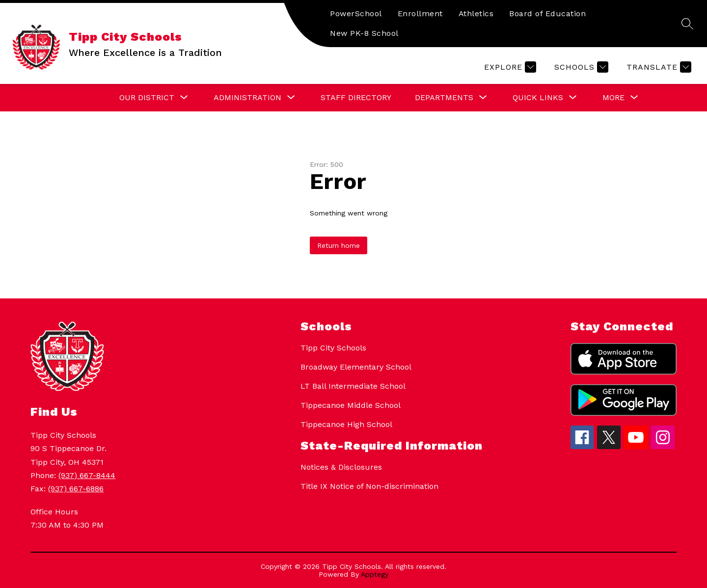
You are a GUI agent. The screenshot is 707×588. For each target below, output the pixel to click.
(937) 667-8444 (87, 475)
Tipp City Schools (333, 348)
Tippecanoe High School (346, 424)
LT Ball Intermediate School (353, 386)
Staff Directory (356, 97)
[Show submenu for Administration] (247, 98)
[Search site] (687, 24)
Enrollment (420, 13)
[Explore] (509, 67)
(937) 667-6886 (76, 489)
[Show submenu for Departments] (444, 98)
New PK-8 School (364, 33)
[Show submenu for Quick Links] (538, 98)
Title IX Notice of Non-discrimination (369, 486)
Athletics (476, 13)
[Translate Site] (658, 67)
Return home (339, 245)
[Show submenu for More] (613, 98)
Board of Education (547, 13)
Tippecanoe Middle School (351, 405)
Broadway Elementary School (356, 367)
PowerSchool (356, 13)
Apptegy (375, 574)
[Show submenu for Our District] (147, 98)
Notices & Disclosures (341, 467)
